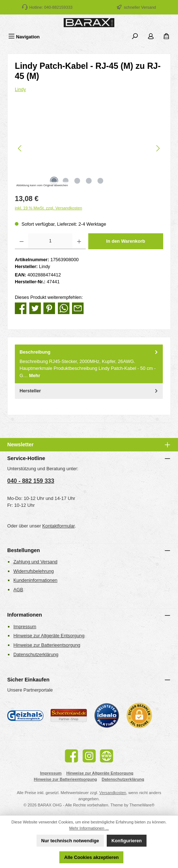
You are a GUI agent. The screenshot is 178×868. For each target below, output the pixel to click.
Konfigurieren (127, 841)
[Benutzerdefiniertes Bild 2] (69, 716)
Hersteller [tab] (89, 391)
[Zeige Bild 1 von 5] (54, 181)
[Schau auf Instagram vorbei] (89, 756)
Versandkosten (113, 793)
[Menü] (24, 37)
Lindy (20, 89)
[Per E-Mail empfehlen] (78, 308)
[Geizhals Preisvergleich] (25, 715)
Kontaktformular (59, 526)
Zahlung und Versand (35, 562)
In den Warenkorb (126, 241)
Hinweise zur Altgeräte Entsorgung (49, 636)
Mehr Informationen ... (89, 828)
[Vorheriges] (20, 148)
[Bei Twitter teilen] (35, 308)
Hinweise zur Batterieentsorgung (47, 645)
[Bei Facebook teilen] (21, 308)
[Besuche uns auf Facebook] (71, 756)
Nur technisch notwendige (70, 841)
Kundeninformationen (35, 580)
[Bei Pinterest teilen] (49, 308)
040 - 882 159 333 (31, 481)
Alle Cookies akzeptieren (91, 857)
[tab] (89, 364)
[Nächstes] (158, 148)
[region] (89, 148)
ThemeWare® (142, 805)
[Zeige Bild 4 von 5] (89, 181)
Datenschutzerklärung (36, 654)
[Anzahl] (50, 241)
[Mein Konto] (151, 37)
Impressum (25, 627)
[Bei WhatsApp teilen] (64, 308)
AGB (18, 590)
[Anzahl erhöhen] (79, 241)
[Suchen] (135, 37)
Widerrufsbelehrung (34, 571)
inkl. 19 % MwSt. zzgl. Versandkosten (48, 208)
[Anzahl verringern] (22, 241)
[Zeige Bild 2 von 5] (65, 181)
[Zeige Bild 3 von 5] (77, 181)
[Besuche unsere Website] (107, 756)
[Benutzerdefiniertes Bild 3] (107, 715)
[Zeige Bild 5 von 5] (100, 181)
